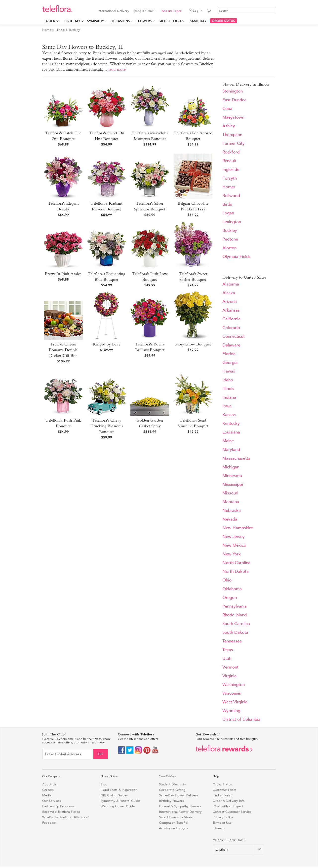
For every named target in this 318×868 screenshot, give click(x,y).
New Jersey (234, 537)
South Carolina (236, 624)
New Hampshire (238, 528)
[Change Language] (238, 849)
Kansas (229, 415)
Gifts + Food (170, 21)
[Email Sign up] (68, 754)
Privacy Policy (223, 817)
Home (47, 30)
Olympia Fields (237, 257)
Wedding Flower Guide (118, 806)
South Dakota (235, 632)
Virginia (229, 676)
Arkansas (231, 310)
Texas (228, 650)
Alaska (229, 293)
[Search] (247, 10)
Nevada (230, 519)
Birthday (72, 21)
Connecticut (234, 336)
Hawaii (229, 371)
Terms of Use (222, 823)
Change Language (229, 840)
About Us (49, 784)
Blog (104, 784)
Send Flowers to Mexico (177, 817)
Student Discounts (172, 784)
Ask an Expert (172, 11)
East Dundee (234, 100)
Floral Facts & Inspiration (119, 790)
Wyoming (231, 711)
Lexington (232, 222)
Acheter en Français (173, 828)
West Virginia (235, 702)
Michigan (231, 467)
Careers (48, 790)
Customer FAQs (224, 790)
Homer (229, 187)
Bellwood (231, 196)
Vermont (230, 667)
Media (47, 795)
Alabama (231, 284)
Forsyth (230, 178)
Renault (229, 161)
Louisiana (231, 432)
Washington (234, 685)
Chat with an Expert (228, 806)
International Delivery (113, 11)
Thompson (232, 135)
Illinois (60, 30)
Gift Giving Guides (114, 795)
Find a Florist (222, 795)
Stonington (233, 91)
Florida (229, 354)
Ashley (229, 126)
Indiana (229, 397)
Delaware (231, 345)
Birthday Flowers (171, 801)
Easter (49, 21)
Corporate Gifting (172, 790)
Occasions (120, 21)
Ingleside (231, 169)
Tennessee (232, 641)
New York (232, 554)
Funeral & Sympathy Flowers (180, 806)
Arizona (230, 302)
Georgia (230, 362)
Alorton (229, 248)
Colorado (231, 328)
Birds (227, 204)
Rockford (231, 152)
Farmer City (234, 143)
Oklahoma (232, 589)
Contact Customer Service (232, 812)
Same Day (199, 21)
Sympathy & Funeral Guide (120, 801)
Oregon (230, 598)
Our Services (52, 801)
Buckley (230, 230)
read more (117, 69)
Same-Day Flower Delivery (179, 795)
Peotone (230, 239)
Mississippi (233, 484)
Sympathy (96, 21)
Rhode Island (235, 615)
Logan (228, 213)
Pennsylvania (235, 606)
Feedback (49, 823)
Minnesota (232, 476)
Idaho (228, 380)
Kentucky (231, 423)
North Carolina (236, 563)
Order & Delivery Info (229, 801)
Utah (227, 658)
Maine (228, 441)
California (231, 319)
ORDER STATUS (223, 21)
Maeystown (233, 117)
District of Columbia (241, 719)
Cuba (227, 109)
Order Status (222, 784)
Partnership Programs (58, 806)
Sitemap (219, 828)
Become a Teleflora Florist (61, 812)
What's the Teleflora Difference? (66, 817)
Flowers (144, 21)
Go (101, 754)
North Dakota (236, 571)
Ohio (227, 580)
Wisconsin (232, 693)
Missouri (230, 493)
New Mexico (234, 545)
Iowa (227, 406)
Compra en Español (174, 823)
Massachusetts (236, 458)
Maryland (231, 450)
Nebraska (232, 510)
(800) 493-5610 (145, 11)
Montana (231, 502)
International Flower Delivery (180, 812)
